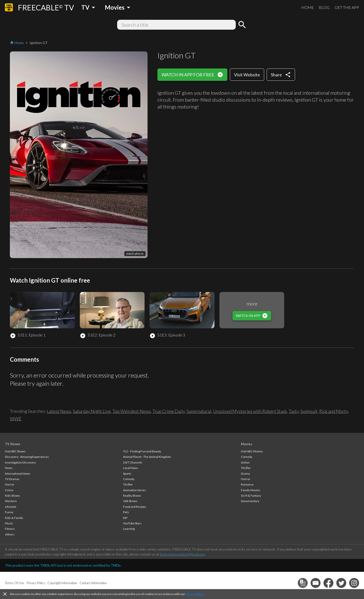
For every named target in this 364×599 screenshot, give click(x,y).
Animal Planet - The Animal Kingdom (147, 457)
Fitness (10, 529)
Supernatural (199, 411)
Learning (129, 529)
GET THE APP (347, 7)
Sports (127, 474)
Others (10, 534)
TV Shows (13, 444)
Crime (9, 490)
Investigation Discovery (20, 462)
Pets (126, 512)
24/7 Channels (133, 462)
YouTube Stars (132, 523)
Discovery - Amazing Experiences (27, 457)
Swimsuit (309, 411)
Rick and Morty (334, 411)
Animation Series (134, 490)
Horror (10, 484)
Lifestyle (11, 507)
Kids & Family (14, 518)
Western (11, 501)
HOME (308, 7)
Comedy (129, 479)
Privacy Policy (195, 594)
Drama (245, 474)
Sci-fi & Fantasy (251, 496)
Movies (247, 444)
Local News (131, 468)
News (9, 468)
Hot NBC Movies (252, 451)
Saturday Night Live (92, 411)
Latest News (59, 411)
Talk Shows (130, 501)
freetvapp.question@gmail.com (182, 554)
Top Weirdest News (132, 411)
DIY (125, 518)
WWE (16, 419)
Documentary (250, 501)
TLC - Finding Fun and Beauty (142, 451)
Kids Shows (12, 496)
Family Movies (251, 490)
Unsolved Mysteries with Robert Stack (250, 411)
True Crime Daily (169, 411)
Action (245, 462)
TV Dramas (12, 479)
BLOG (324, 7)
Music (9, 523)
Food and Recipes (135, 507)
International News (18, 474)
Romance (247, 484)
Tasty (294, 411)
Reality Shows (132, 496)
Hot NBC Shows (15, 451)
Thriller (128, 484)
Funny (9, 512)
